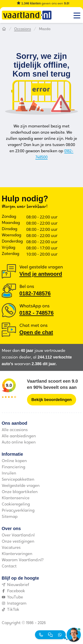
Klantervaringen (17, 554)
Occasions (23, 29)
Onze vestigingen (18, 542)
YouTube (12, 597)
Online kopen (14, 461)
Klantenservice (16, 498)
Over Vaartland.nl (18, 535)
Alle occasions (15, 430)
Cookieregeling (16, 504)
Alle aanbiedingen (19, 436)
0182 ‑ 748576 (37, 313)
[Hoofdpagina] (4, 29)
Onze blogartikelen (20, 492)
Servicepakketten (18, 480)
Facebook (13, 591)
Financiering (14, 467)
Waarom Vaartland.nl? (23, 560)
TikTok (11, 610)
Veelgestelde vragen (21, 486)
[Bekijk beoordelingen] (52, 400)
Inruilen (9, 473)
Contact (9, 566)
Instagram (14, 604)
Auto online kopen (19, 443)
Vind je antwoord (41, 274)
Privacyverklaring (18, 511)
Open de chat (36, 332)
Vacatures (11, 548)
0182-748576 (35, 293)
